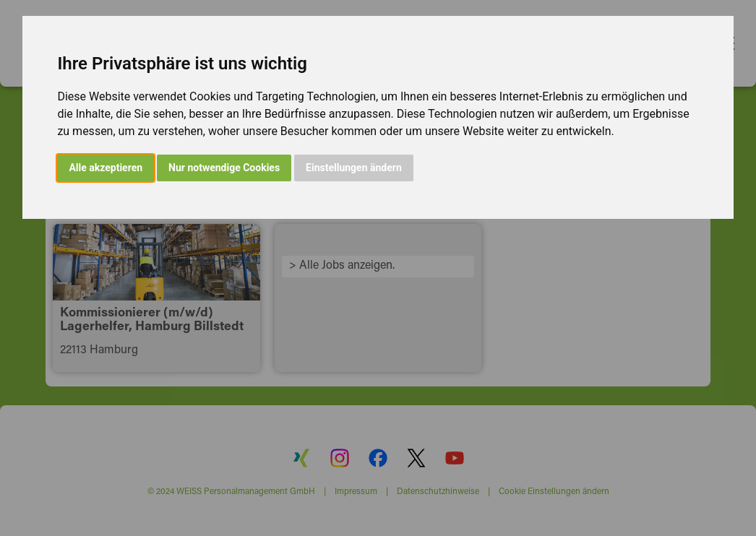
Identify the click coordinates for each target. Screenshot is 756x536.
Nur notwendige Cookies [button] (224, 168)
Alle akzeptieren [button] (106, 168)
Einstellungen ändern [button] (354, 168)
